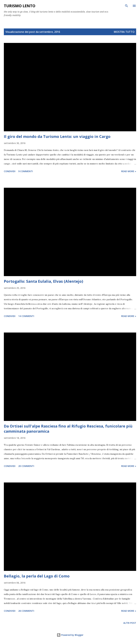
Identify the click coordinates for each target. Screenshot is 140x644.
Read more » (129, 171)
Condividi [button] (10, 171)
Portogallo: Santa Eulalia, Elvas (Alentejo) (44, 281)
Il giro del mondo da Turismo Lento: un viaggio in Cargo (57, 136)
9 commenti (26, 171)
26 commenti (26, 611)
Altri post (130, 623)
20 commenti (26, 466)
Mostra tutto (124, 32)
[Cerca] (127, 6)
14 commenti (26, 316)
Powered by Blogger (70, 635)
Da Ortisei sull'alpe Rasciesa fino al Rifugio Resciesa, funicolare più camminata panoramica (68, 429)
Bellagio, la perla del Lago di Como (37, 576)
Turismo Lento (20, 6)
